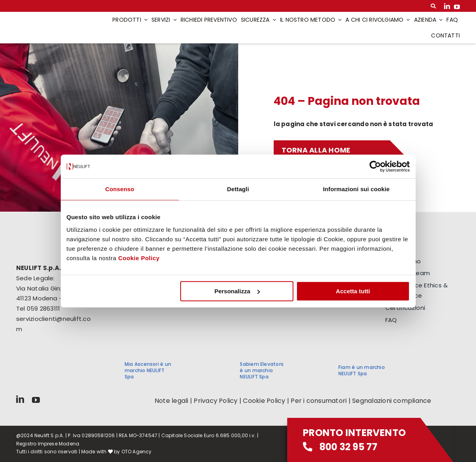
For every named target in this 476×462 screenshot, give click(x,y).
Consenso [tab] (120, 189)
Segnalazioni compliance (392, 401)
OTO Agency (137, 452)
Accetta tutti (353, 291)
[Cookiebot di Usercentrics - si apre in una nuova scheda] (375, 166)
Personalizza (237, 291)
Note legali (172, 401)
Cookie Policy (139, 258)
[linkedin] (447, 6)
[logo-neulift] (52, 21)
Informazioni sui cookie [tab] (356, 189)
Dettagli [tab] (238, 189)
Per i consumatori (319, 401)
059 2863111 (43, 308)
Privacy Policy (216, 401)
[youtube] (457, 6)
